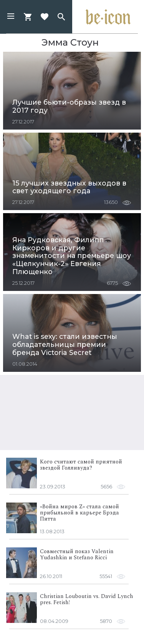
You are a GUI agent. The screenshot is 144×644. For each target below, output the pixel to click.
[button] (11, 17)
